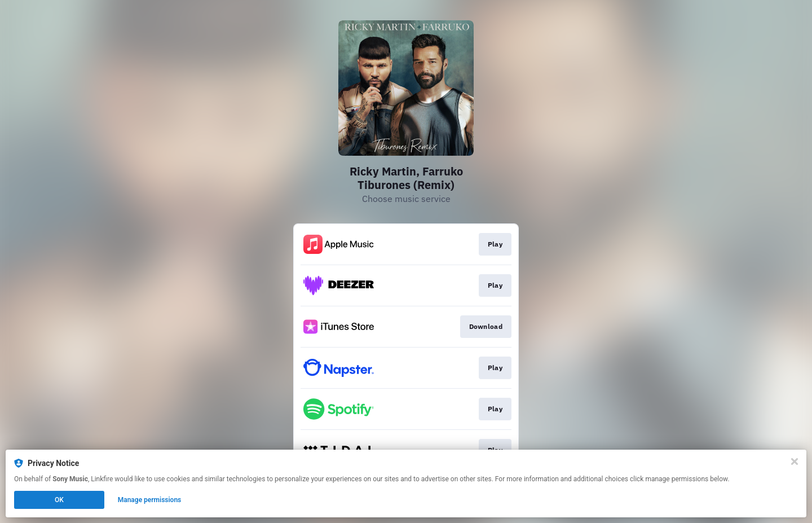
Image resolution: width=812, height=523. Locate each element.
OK (59, 500)
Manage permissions (150, 500)
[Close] (795, 462)
